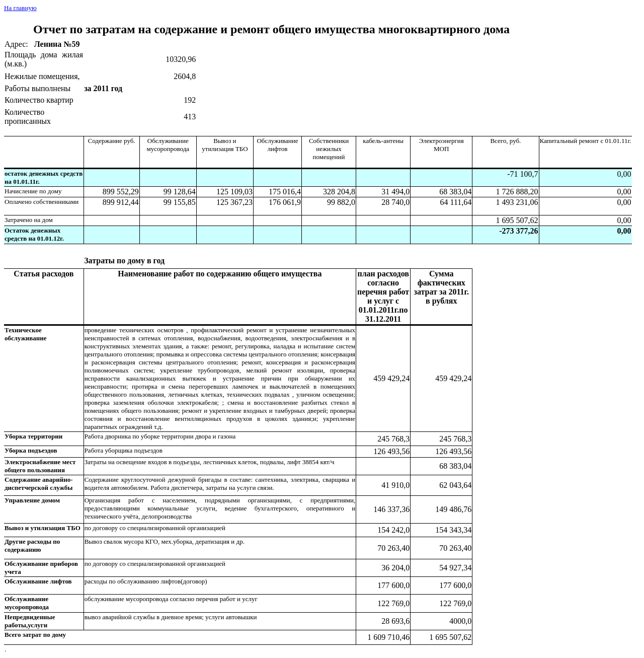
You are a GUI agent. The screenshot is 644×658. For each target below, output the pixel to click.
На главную (20, 8)
